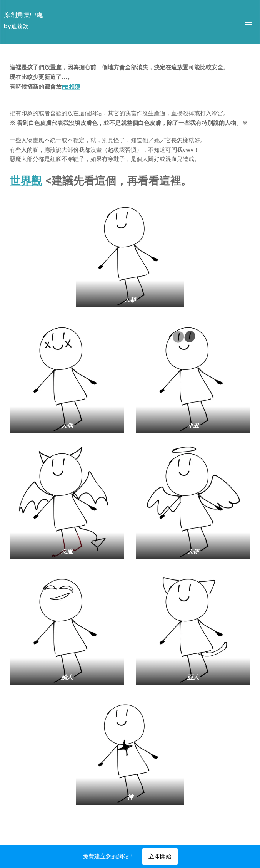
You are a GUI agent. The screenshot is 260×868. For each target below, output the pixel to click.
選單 (248, 22)
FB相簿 (71, 87)
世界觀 (26, 181)
